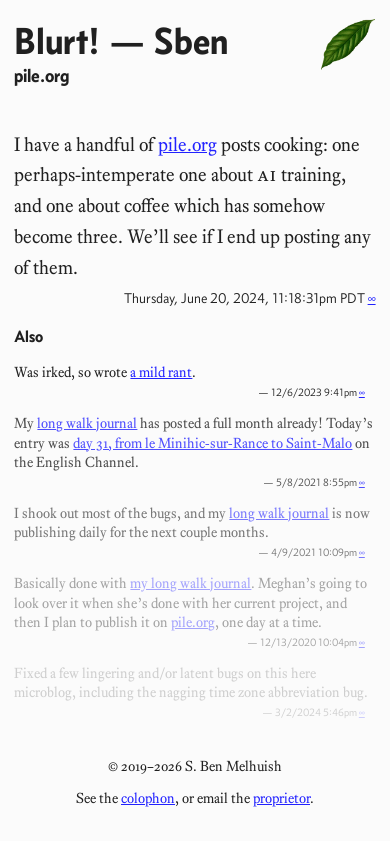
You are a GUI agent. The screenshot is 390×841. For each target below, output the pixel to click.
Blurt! (57, 40)
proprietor (281, 798)
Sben (191, 40)
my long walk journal (190, 583)
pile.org (41, 75)
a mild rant (161, 372)
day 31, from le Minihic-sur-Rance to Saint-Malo (212, 443)
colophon (148, 798)
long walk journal (87, 423)
